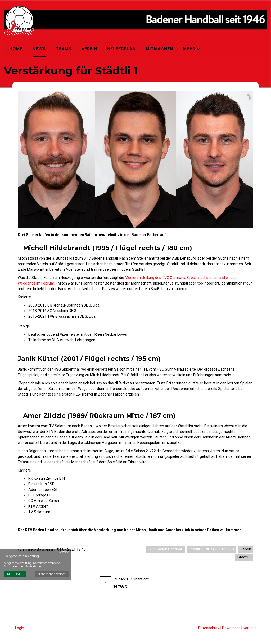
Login (20, 628)
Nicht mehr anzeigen (52, 574)
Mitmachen (159, 49)
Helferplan (121, 49)
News (39, 49)
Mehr (192, 49)
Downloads (231, 628)
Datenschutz (209, 628)
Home (16, 49)
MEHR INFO (15, 574)
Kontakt (249, 628)
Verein (89, 49)
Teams (64, 49)
